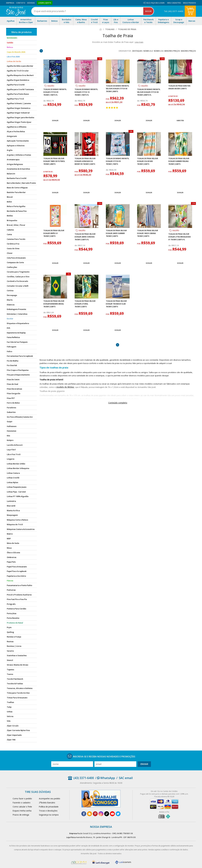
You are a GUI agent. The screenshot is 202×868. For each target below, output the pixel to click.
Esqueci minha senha (22, 811)
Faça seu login (157, 3)
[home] (16, 11)
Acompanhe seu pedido (50, 799)
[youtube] (112, 814)
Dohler (55, 120)
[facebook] (84, 814)
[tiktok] (107, 814)
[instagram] (101, 814)
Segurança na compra (49, 815)
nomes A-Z (148, 51)
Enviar (144, 764)
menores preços (172, 51)
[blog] (89, 814)
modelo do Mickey (65, 387)
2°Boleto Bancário (47, 803)
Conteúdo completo (118, 403)
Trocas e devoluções (48, 811)
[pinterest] (95, 814)
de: (45, 101)
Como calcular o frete (22, 807)
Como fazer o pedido (22, 799)
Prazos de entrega (21, 815)
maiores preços (188, 51)
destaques (137, 51)
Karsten (180, 120)
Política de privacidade (49, 807)
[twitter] (118, 814)
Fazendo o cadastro (22, 803)
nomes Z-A (159, 51)
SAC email (126, 778)
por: (45, 105)
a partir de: (173, 96)
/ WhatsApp (105, 778)
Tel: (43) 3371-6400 (174, 11)
